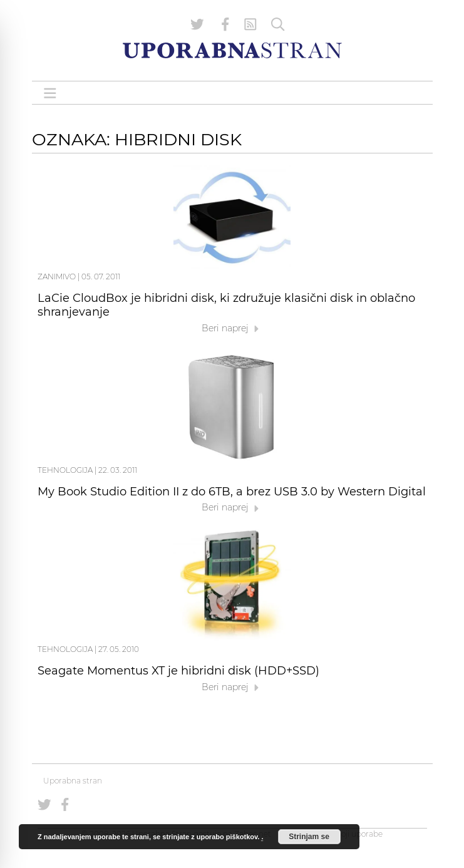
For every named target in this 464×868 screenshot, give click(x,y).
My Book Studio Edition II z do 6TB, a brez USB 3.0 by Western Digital (232, 492)
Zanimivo (57, 276)
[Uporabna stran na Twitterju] (197, 24)
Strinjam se (309, 837)
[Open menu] (50, 93)
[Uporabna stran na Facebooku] (225, 24)
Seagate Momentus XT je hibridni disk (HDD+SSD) (178, 671)
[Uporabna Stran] (232, 50)
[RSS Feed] (250, 24)
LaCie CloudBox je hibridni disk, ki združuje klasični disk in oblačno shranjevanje (226, 305)
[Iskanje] (278, 24)
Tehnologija (65, 470)
